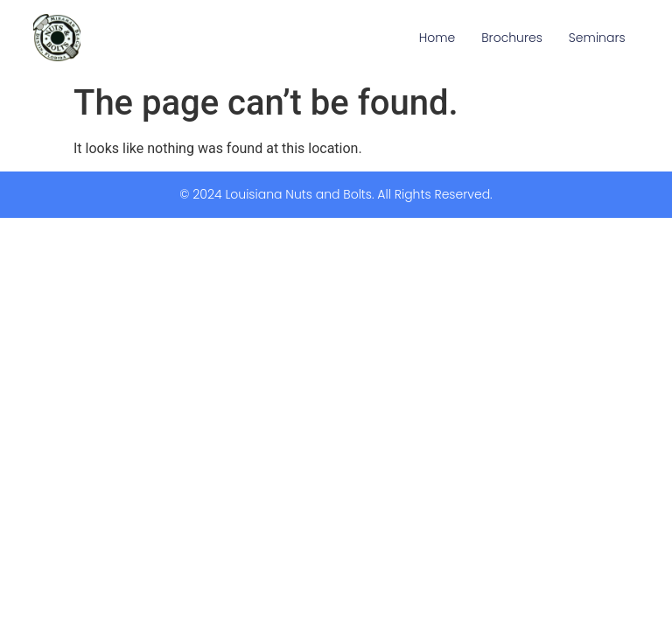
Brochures (512, 38)
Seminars (597, 38)
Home (437, 38)
